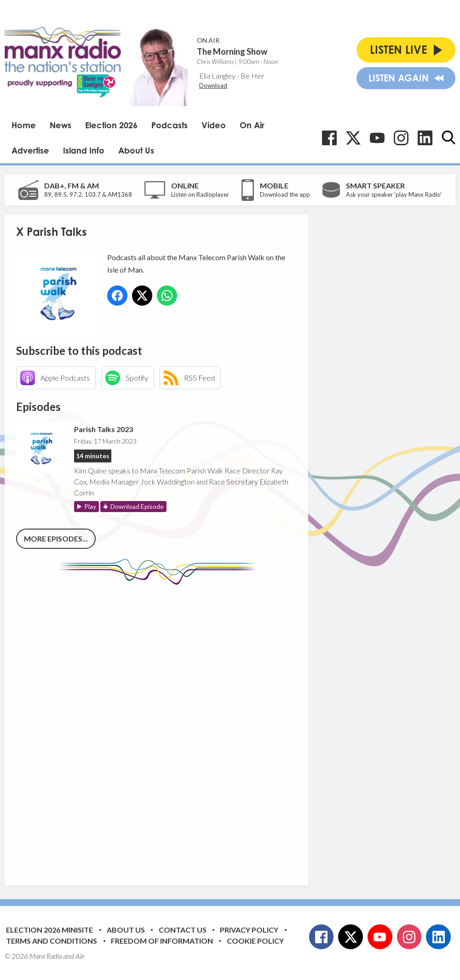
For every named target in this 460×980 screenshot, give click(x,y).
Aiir (80, 956)
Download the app (285, 194)
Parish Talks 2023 (103, 429)
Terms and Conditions (52, 941)
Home (24, 125)
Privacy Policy (249, 930)
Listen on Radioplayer (200, 194)
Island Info (84, 150)
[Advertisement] (189, 728)
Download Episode (137, 506)
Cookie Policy (255, 941)
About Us (136, 150)
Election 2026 (111, 125)
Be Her (252, 76)
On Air (252, 125)
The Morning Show (232, 51)
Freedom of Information (162, 941)
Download (213, 85)
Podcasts (170, 125)
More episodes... (56, 538)
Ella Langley (217, 76)
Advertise (30, 150)
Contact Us (183, 930)
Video (214, 125)
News (60, 125)
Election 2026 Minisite (49, 930)
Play (90, 506)
